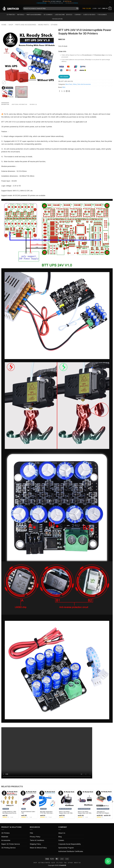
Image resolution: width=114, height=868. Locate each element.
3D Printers (11, 15)
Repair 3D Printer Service (11, 844)
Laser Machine (60, 15)
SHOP (35, 863)
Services (70, 15)
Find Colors (87, 8)
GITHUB (70, 863)
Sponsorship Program (66, 848)
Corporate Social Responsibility (70, 844)
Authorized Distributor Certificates (71, 852)
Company (78, 15)
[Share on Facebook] (59, 91)
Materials (21, 15)
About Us (62, 833)
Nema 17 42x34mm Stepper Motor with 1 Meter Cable (85, 813)
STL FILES (59, 863)
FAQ (31, 833)
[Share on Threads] (64, 91)
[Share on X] (62, 91)
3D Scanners (49, 15)
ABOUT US (77, 863)
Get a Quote (64, 77)
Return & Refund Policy (38, 848)
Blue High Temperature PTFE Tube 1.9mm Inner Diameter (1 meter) (46, 813)
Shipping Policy (35, 844)
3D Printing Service (8, 848)
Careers (61, 840)
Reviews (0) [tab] (36, 104)
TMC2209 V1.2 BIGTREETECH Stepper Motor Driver (103, 813)
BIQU (64, 87)
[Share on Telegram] (69, 91)
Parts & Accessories (34, 15)
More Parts (43, 25)
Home (4, 25)
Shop (11, 25)
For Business (102, 15)
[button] (94, 8)
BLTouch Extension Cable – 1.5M (28, 813)
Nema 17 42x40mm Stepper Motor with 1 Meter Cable (66, 813)
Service (76, 3)
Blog (60, 837)
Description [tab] (6, 104)
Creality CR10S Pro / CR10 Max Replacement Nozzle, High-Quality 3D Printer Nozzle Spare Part (9, 813)
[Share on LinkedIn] (67, 91)
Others (54, 25)
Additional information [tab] (21, 104)
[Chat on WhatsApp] (107, 861)
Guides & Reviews (90, 15)
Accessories (6, 840)
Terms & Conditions (37, 840)
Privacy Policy (35, 837)
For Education (57, 19)
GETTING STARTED (44, 863)
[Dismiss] (110, 2)
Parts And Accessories (26, 25)
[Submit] (77, 9)
